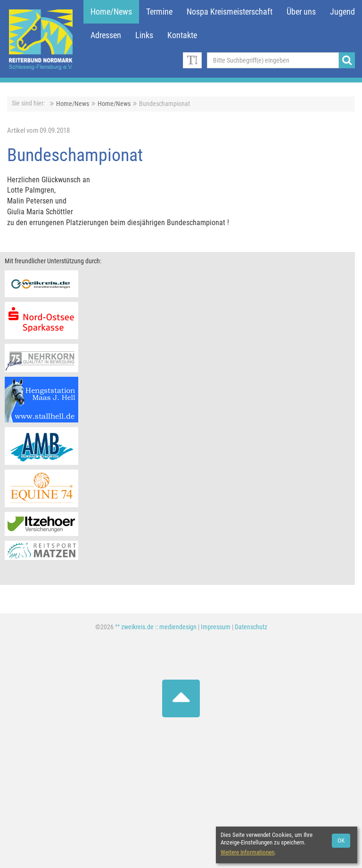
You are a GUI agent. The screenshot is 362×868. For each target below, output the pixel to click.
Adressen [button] (106, 35)
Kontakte (182, 35)
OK (341, 840)
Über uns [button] (301, 12)
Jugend (342, 12)
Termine (159, 12)
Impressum (216, 627)
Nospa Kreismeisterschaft (230, 12)
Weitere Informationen (247, 852)
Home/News (111, 12)
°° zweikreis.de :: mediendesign (156, 627)
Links (144, 35)
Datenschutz (251, 627)
